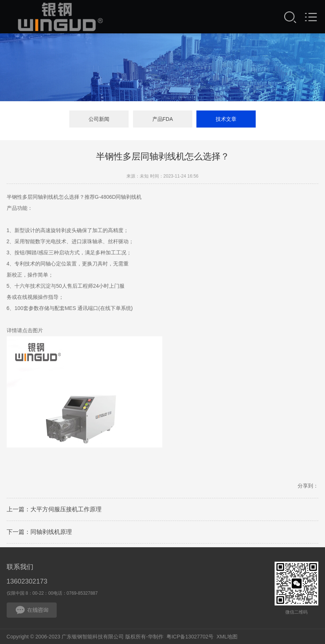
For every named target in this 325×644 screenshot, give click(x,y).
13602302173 (27, 581)
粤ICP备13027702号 (190, 637)
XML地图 (227, 637)
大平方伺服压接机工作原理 (66, 511)
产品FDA (163, 119)
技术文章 (226, 119)
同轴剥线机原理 (51, 533)
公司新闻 (99, 119)
